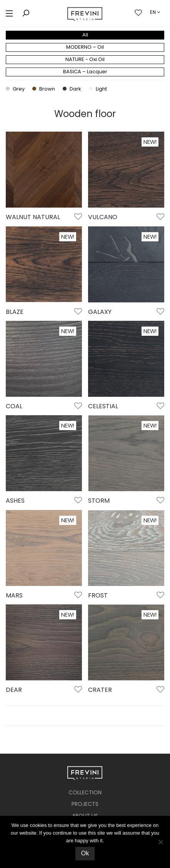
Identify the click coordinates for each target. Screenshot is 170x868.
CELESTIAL (103, 406)
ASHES (15, 501)
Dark (72, 89)
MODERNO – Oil (85, 47)
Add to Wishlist (77, 217)
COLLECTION (85, 792)
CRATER (100, 690)
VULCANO (103, 217)
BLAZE (15, 312)
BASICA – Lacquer (85, 72)
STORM (99, 501)
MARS (14, 595)
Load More (85, 716)
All (85, 35)
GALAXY (100, 312)
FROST (98, 595)
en (153, 12)
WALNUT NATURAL (33, 217)
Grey (15, 89)
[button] (9, 14)
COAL (14, 406)
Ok (85, 853)
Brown (44, 89)
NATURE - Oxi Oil (85, 59)
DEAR (14, 690)
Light (98, 89)
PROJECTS (85, 804)
